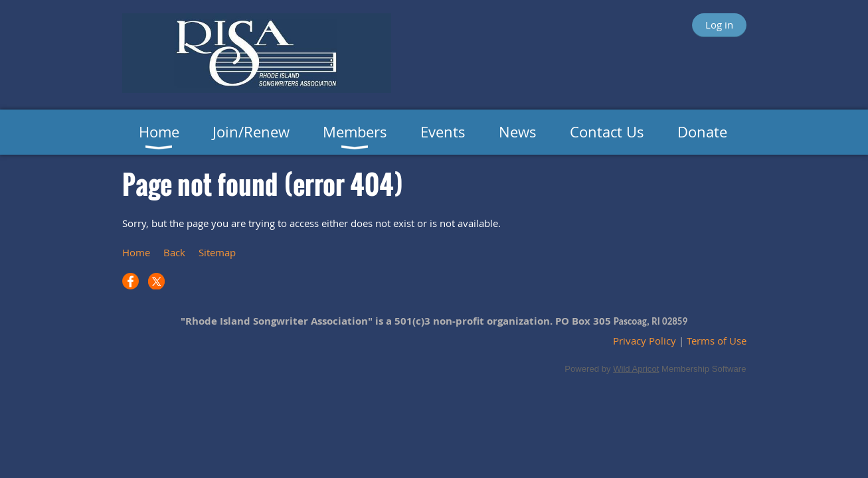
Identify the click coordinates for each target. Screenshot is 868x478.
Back (174, 252)
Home (136, 252)
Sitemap (217, 252)
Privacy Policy (645, 341)
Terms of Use (717, 341)
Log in (719, 25)
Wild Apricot (636, 369)
